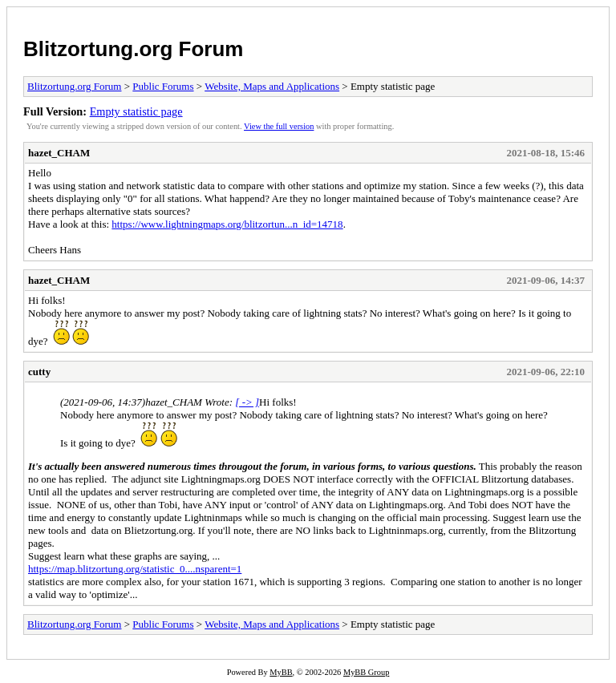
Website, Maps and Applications (272, 86)
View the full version (279, 126)
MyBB (281, 672)
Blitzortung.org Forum (133, 49)
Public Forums (163, 86)
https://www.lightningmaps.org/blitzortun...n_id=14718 (227, 224)
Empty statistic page (136, 111)
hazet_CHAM (59, 153)
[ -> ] (247, 402)
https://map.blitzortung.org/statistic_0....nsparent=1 (135, 569)
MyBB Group (366, 672)
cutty (39, 372)
